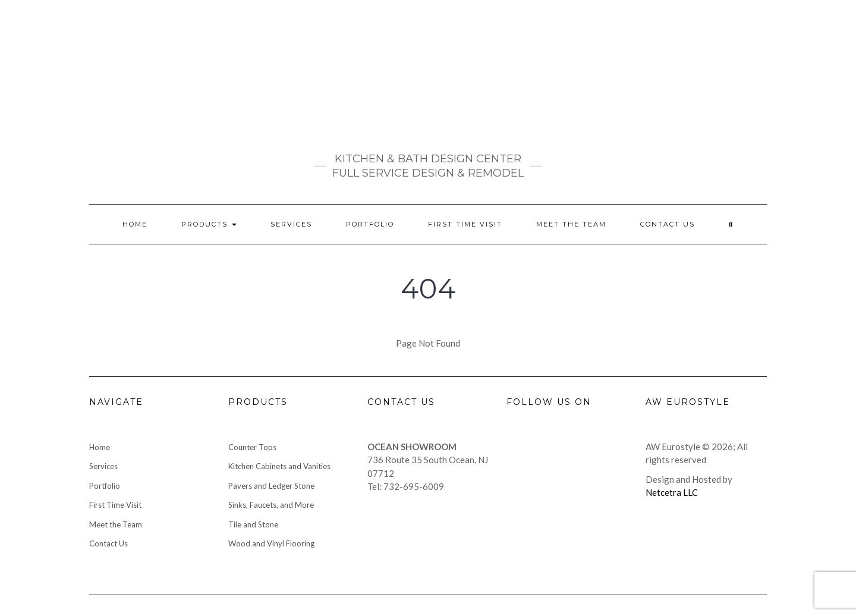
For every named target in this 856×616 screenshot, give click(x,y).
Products (209, 224)
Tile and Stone (253, 524)
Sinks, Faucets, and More (271, 505)
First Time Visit (465, 224)
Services (291, 224)
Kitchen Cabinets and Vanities (279, 466)
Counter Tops (252, 447)
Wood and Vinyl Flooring (271, 543)
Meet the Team (571, 224)
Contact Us (668, 224)
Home (135, 224)
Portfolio (370, 224)
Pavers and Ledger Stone (271, 486)
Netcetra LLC (672, 492)
